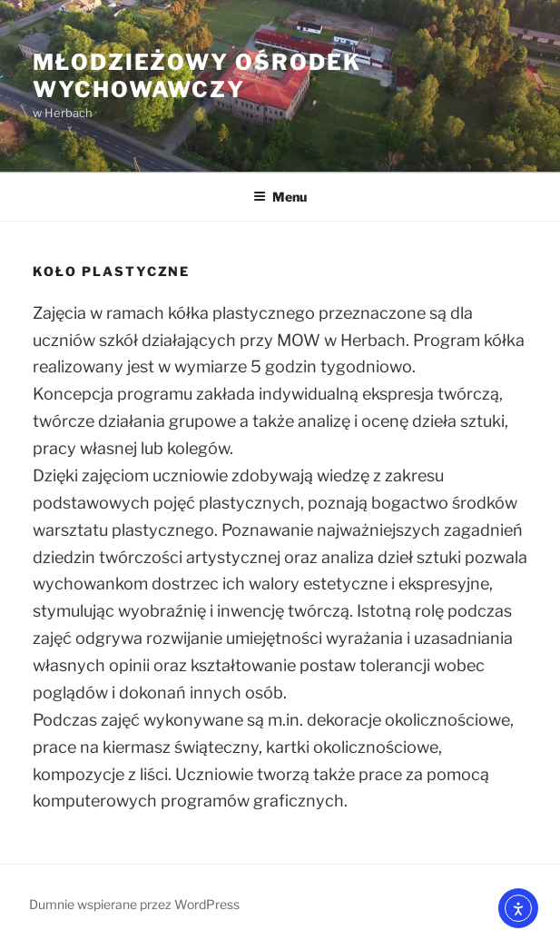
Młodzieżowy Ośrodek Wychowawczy (196, 76)
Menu (280, 197)
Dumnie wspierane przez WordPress (134, 904)
